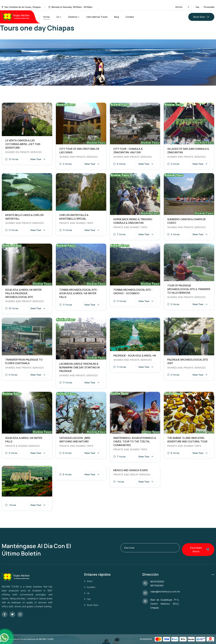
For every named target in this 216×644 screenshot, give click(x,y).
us (58, 17)
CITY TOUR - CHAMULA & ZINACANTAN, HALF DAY (128, 151)
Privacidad (209, 7)
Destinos (73, 17)
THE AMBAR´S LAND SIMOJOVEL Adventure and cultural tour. (188, 440)
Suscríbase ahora (200, 550)
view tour (36, 159)
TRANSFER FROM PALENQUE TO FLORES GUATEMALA (24, 361)
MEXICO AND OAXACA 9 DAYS (131, 470)
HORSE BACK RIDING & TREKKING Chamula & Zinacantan (133, 221)
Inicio (90, 581)
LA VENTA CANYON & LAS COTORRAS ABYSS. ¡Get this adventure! (23, 144)
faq (197, 7)
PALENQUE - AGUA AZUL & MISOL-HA (135, 355)
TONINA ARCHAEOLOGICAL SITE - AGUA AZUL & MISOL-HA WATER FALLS (79, 293)
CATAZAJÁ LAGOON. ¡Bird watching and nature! (75, 440)
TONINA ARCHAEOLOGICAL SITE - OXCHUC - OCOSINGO (133, 292)
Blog (116, 17)
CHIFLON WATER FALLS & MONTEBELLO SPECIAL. (74, 217)
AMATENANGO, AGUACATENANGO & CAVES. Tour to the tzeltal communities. (135, 441)
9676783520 (157, 582)
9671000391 (157, 586)
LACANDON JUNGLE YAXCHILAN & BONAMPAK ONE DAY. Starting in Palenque (79, 367)
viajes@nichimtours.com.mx (165, 592)
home (46, 17)
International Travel (97, 17)
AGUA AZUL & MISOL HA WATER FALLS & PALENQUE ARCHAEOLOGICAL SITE (23, 293)
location (91, 587)
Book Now (199, 17)
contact (130, 17)
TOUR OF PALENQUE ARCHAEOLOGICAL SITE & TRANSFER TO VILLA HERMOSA (189, 289)
